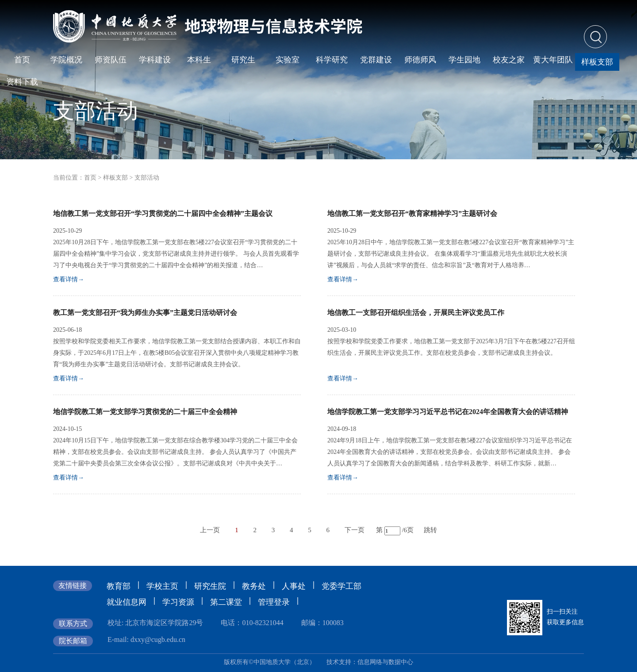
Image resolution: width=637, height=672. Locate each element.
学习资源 (178, 602)
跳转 (430, 530)
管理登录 (274, 602)
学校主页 (162, 586)
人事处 (294, 586)
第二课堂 (226, 602)
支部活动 (147, 178)
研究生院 (210, 586)
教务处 (254, 586)
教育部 (119, 586)
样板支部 (115, 178)
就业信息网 (127, 602)
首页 (90, 178)
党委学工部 (342, 586)
